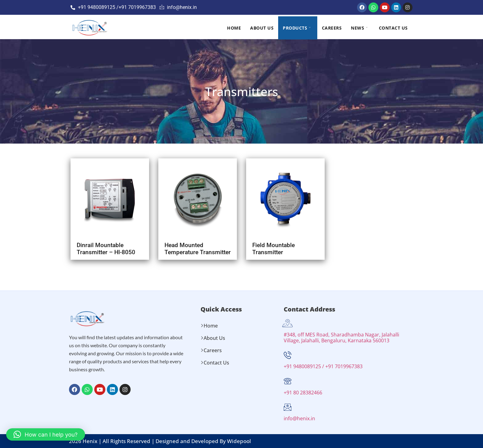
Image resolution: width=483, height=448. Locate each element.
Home (234, 28)
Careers (332, 28)
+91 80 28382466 (303, 393)
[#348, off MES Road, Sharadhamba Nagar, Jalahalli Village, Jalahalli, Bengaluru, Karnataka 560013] (288, 323)
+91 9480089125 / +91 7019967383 (323, 366)
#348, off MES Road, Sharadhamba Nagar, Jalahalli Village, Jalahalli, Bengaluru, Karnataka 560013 (341, 338)
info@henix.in (299, 418)
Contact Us (393, 28)
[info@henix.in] (288, 407)
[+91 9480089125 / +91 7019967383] (288, 355)
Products (297, 28)
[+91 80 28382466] (288, 381)
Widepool (239, 441)
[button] (46, 434)
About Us (262, 28)
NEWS (359, 28)
